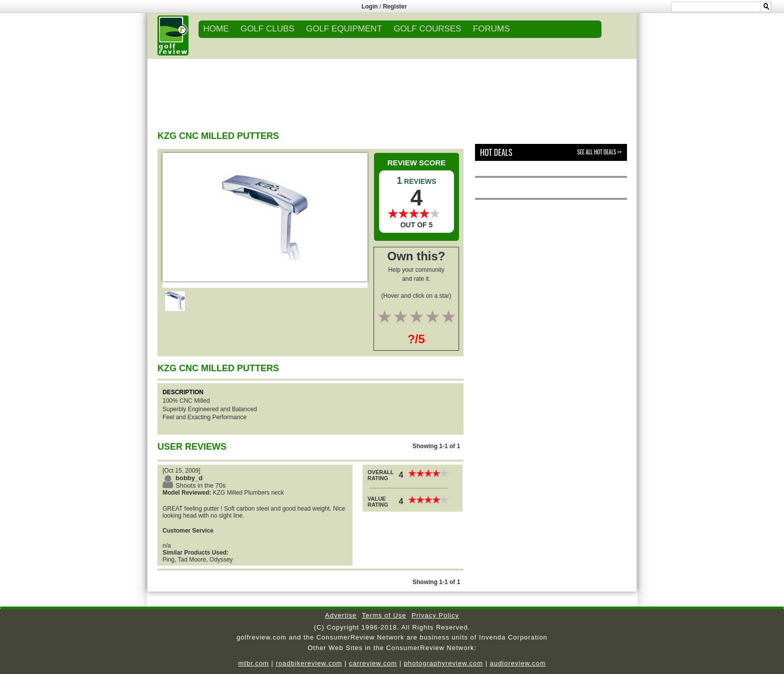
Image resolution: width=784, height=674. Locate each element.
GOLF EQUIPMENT (344, 29)
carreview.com (373, 663)
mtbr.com (253, 663)
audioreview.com (518, 663)
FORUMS (491, 29)
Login (370, 6)
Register (395, 6)
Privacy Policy (435, 615)
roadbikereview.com (309, 663)
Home (216, 29)
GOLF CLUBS (267, 29)
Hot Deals (496, 152)
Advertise (341, 615)
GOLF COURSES (427, 29)
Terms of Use (384, 615)
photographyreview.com (443, 663)
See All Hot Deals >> (599, 152)
